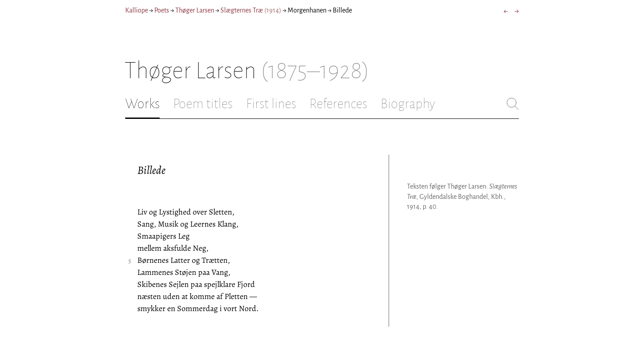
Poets (162, 10)
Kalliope (137, 10)
